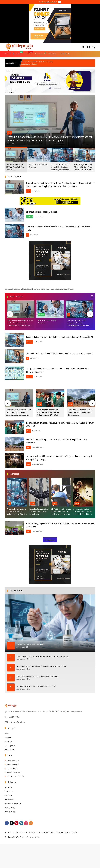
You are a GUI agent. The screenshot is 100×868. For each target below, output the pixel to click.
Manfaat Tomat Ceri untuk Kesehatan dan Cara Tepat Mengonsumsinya (43, 681)
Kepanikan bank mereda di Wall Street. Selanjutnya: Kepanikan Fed (39, 533)
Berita (9, 128)
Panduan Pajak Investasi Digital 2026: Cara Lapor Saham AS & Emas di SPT (84, 167)
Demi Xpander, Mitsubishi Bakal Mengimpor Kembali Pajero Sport (41, 691)
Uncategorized (10, 770)
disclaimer (8, 820)
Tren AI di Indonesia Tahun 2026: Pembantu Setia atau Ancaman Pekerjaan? (42, 63)
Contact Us (9, 816)
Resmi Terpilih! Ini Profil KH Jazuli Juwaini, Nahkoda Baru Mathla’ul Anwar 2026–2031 (48, 427)
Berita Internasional (14, 797)
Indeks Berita (10, 824)
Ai (31, 241)
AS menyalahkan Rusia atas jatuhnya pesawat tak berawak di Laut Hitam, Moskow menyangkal (82, 533)
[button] (82, 47)
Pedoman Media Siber (13, 828)
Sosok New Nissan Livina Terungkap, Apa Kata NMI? (36, 711)
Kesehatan (33, 220)
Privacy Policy (10, 832)
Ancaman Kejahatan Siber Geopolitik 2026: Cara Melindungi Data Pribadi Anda (61, 167)
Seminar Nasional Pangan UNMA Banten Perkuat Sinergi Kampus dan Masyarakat (80, 427)
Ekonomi (33, 352)
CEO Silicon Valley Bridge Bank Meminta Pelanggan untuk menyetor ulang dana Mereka (61, 533)
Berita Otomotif (12, 789)
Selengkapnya (50, 564)
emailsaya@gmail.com (17, 746)
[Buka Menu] (88, 47)
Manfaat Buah (12, 793)
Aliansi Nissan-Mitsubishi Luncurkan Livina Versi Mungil (38, 701)
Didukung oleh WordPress (14, 861)
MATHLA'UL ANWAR (15, 801)
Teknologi (8, 762)
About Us (8, 812)
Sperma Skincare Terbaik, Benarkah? (38, 166)
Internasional (9, 774)
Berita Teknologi (13, 785)
